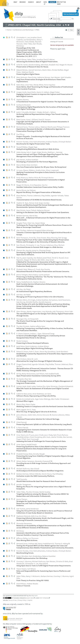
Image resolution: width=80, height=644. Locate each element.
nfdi (45, 2)
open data (30, 598)
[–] (54, 37)
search (31, 2)
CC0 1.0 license (44, 598)
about (39, 2)
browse (23, 2)
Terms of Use (12, 600)
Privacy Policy (22, 600)
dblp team (34, 596)
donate (52, 2)
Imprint (30, 600)
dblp (15, 2)
